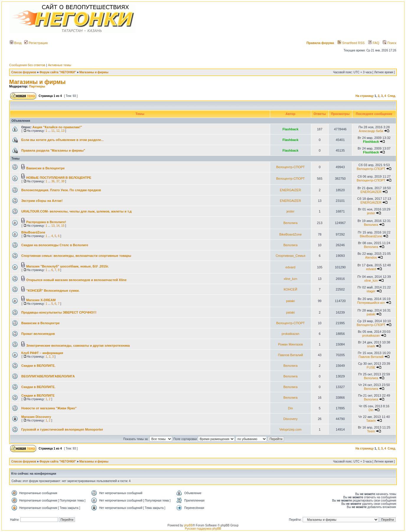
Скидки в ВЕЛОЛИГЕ (38, 395)
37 (58, 181)
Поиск (389, 43)
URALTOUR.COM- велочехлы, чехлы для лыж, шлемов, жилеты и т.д (76, 211)
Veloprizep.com (290, 429)
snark (371, 346)
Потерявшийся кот (371, 303)
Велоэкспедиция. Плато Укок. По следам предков (61, 190)
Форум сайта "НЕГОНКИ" (58, 72)
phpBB (188, 525)
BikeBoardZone (33, 232)
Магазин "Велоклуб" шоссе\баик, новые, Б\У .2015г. (68, 266)
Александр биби (371, 131)
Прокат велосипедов (38, 334)
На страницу (365, 96)
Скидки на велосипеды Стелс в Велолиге (55, 245)
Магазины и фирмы (94, 72)
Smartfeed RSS (351, 43)
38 (63, 181)
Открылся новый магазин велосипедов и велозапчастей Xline (76, 280)
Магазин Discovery (36, 417)
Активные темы (59, 65)
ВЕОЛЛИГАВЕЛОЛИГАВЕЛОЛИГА (48, 376)
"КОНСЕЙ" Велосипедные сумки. (53, 291)
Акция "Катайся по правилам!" (57, 127)
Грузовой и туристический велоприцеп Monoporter (62, 429)
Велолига (291, 223)
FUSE (371, 367)
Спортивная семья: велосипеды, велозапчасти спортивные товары (76, 256)
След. (392, 96)
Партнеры (37, 86)
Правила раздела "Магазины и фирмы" (53, 150)
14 (58, 226)
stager (371, 291)
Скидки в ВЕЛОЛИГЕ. (38, 366)
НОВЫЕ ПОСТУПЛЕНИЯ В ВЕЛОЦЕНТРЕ (59, 178)
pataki (290, 301)
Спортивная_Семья (290, 256)
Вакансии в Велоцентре (45, 168)
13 (63, 131)
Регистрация (36, 43)
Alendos (371, 257)
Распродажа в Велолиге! (46, 222)
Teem (371, 431)
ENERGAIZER (291, 190)
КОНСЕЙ (291, 289)
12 (58, 131)
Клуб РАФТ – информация (42, 353)
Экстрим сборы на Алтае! (42, 201)
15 (63, 226)
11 (53, 131)
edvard (291, 267)
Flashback (291, 129)
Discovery (290, 419)
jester (290, 211)
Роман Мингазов (291, 344)
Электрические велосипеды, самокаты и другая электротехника (78, 346)
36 (53, 181)
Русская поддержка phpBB (203, 529)
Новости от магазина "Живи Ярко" (49, 408)
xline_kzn (291, 279)
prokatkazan (291, 334)
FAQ (374, 43)
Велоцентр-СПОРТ (290, 167)
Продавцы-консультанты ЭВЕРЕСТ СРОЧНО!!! (59, 312)
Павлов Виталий (290, 355)
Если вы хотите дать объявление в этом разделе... (62, 140)
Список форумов (24, 72)
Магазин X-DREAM (41, 300)
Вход (16, 43)
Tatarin (371, 421)
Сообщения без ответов (27, 65)
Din (290, 408)
